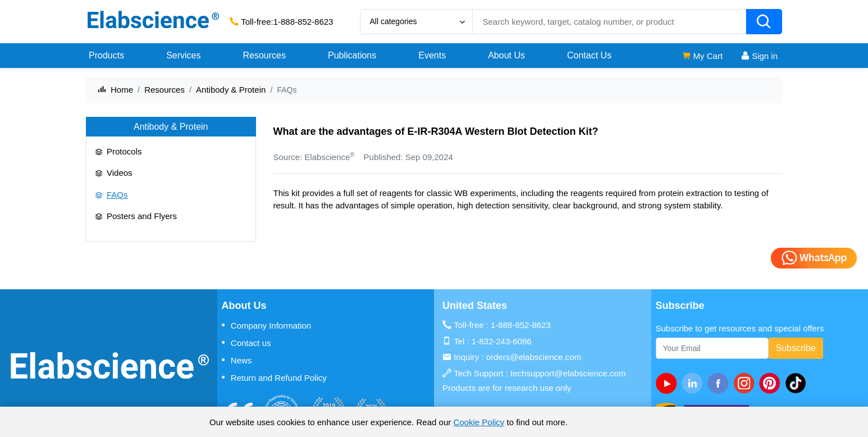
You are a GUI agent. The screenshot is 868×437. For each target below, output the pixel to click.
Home (122, 90)
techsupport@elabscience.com (568, 373)
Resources (165, 90)
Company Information (267, 325)
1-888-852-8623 (303, 22)
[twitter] (798, 383)
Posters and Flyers (142, 216)
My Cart (702, 56)
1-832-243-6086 (502, 341)
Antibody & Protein (231, 90)
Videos (120, 173)
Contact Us (589, 55)
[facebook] (720, 383)
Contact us (246, 343)
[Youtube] (669, 383)
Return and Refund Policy (274, 377)
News (237, 360)
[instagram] (746, 383)
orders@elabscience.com (534, 357)
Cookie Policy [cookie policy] (479, 422)
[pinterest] (772, 383)
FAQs (117, 195)
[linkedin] (695, 383)
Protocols (124, 151)
